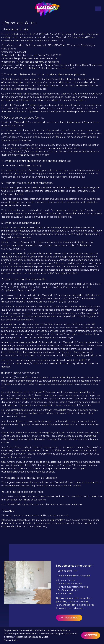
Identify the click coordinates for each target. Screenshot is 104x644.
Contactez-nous (69, 618)
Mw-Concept (19, 52)
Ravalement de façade (70, 584)
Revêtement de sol (68, 590)
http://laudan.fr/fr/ (61, 37)
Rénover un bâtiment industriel (74, 576)
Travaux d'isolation (68, 580)
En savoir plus (11, 640)
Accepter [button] (91, 635)
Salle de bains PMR (68, 571)
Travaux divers (65, 593)
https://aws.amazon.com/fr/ (61, 68)
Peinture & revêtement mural (73, 587)
